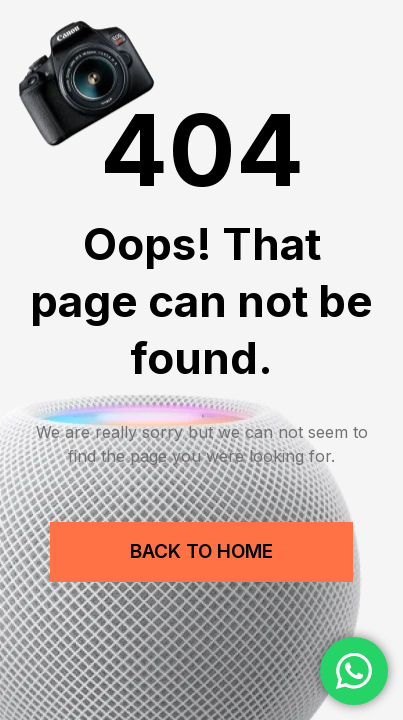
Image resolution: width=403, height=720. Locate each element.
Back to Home (201, 551)
